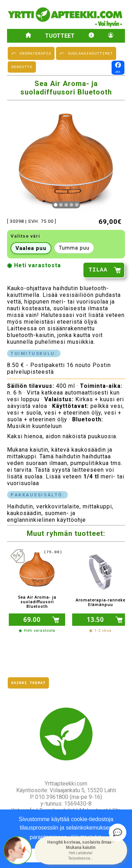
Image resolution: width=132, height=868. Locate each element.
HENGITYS (22, 68)
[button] (81, 850)
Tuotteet (60, 36)
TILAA (98, 271)
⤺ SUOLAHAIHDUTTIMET (86, 53)
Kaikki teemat (28, 682)
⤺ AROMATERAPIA (31, 53)
